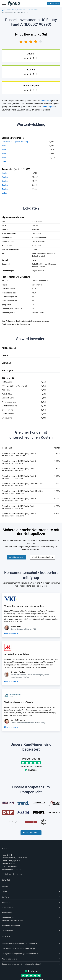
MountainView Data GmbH (12, 920)
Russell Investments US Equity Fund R (19, 454)
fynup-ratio (46, 101)
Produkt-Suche (8, 907)
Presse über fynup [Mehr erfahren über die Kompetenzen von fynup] (31, 832)
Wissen (5, 887)
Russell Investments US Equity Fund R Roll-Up (22, 491)
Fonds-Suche (7, 913)
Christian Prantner (18, 672)
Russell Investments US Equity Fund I (18, 506)
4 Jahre (5, 185)
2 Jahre (5, 177)
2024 (4, 150)
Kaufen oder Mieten (10, 959)
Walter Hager (16, 626)
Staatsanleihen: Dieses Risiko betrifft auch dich (20, 943)
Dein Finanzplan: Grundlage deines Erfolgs (19, 949)
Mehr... (4, 162)
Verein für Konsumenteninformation (24, 606)
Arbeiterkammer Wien (17, 654)
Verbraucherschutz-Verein (19, 702)
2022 (4, 158)
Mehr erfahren (10, 634)
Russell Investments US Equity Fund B (19, 461)
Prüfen (4, 892)
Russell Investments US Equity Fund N (19, 514)
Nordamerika (32, 10)
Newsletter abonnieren (11, 926)
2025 (4, 146)
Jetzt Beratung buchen (43, 557)
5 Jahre (5, 189)
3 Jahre (5, 181)
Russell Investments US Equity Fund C (19, 476)
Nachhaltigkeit (48, 107)
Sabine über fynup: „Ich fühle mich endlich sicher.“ (21, 964)
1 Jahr (4, 173)
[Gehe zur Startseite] (14, 3)
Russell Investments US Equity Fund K (19, 469)
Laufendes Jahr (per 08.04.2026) (15, 142)
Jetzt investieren (17, 557)
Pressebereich (7, 931)
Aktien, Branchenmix (19, 10)
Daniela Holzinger (18, 720)
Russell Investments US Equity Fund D (19, 499)
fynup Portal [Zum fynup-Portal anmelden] (53, 3)
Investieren (6, 902)
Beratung (5, 897)
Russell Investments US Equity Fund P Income (22, 484)
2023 (4, 154)
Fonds (8, 10)
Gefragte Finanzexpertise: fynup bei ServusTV (20, 954)
